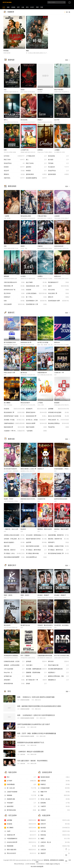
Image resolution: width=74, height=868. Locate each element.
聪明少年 (58, 297)
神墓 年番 (14, 546)
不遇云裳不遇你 (42, 216)
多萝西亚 (40, 150)
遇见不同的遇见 (59, 90)
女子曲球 (20, 781)
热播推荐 (11, 12)
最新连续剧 (12, 186)
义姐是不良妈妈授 (20, 792)
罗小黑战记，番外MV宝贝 (58, 550)
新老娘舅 (57, 403)
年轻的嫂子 (20, 803)
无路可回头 (14, 178)
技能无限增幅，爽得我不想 (58, 535)
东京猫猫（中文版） (14, 420)
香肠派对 (54, 820)
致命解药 (40, 90)
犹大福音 (58, 160)
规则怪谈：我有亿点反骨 (45, 529)
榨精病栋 (20, 795)
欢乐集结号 (36, 409)
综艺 (18, 7)
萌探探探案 (20, 846)
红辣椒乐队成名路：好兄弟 (14, 662)
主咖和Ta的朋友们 (14, 423)
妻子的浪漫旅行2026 (10, 342)
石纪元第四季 (14, 304)
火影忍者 (54, 850)
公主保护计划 (25, 150)
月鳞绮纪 (40, 246)
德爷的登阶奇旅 (14, 684)
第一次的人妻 (20, 788)
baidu (48, 864)
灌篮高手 (54, 853)
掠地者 (36, 684)
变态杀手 (14, 171)
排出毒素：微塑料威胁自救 (36, 669)
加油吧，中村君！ (9, 499)
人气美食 (40, 403)
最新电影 (11, 60)
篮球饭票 (36, 662)
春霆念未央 (58, 276)
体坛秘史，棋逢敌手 (60, 595)
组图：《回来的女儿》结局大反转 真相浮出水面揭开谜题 (36, 697)
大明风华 (54, 810)
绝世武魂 (54, 835)
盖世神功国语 (58, 174)
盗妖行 (58, 286)
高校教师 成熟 (20, 799)
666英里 (14, 167)
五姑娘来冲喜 (41, 499)
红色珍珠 (36, 290)
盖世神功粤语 (36, 174)
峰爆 (27, 51)
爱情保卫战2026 (36, 412)
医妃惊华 (23, 529)
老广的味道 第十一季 (36, 680)
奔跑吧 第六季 (20, 835)
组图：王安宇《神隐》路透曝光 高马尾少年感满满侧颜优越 (37, 733)
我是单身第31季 (14, 427)
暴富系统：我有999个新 (58, 539)
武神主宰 (54, 824)
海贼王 (54, 839)
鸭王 (20, 777)
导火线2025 (58, 167)
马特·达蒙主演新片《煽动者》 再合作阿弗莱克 (32, 761)
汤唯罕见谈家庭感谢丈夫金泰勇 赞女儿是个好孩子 (34, 724)
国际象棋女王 (58, 680)
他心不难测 (36, 282)
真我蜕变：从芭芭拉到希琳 (14, 665)
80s (32, 867)
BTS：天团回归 (25, 655)
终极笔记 (54, 784)
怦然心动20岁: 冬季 (9, 373)
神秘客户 (40, 120)
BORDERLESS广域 (14, 290)
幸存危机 (6, 51)
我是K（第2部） (9, 595)
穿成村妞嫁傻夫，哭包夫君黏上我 (64, 469)
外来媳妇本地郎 (54, 788)
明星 (37, 7)
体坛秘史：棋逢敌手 (43, 595)
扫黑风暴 (54, 781)
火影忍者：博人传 (54, 842)
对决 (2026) (58, 290)
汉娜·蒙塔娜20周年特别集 (45, 655)
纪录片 (32, 7)
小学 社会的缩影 (14, 669)
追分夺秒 (57, 120)
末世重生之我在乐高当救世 (14, 535)
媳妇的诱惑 (20, 806)
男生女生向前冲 (25, 403)
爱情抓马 (14, 174)
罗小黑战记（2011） (14, 554)
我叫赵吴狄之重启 (26, 216)
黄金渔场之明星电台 (58, 423)
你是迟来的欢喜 (59, 246)
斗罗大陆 (54, 831)
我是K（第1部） (25, 595)
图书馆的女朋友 (20, 810)
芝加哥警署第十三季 (36, 301)
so (54, 864)
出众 (5, 90)
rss (59, 864)
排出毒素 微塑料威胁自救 (58, 669)
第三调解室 (7, 403)
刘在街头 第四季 (36, 423)
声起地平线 (58, 427)
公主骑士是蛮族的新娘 (36, 293)
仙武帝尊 (36, 542)
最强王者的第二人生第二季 (28, 469)
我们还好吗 (7, 625)
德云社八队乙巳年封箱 (58, 416)
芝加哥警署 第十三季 (36, 304)
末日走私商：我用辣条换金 (36, 535)
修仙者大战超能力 (14, 542)
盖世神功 (36, 167)
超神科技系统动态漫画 (61, 499)
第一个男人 (36, 297)
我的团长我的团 (54, 777)
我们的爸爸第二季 (14, 412)
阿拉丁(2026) (36, 163)
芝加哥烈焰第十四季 (58, 301)
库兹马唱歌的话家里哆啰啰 (14, 557)
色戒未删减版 (20, 784)
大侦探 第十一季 (59, 373)
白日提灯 (23, 276)
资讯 (27, 7)
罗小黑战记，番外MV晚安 (36, 550)
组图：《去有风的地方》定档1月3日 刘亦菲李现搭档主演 (36, 715)
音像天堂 (36, 676)
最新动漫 (11, 439)
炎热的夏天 (14, 680)
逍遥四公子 (41, 469)
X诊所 (20, 831)
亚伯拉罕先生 (14, 163)
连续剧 (13, 7)
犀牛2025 (58, 662)
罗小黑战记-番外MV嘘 (36, 554)
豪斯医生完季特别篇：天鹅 (58, 676)
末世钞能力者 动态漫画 (58, 412)
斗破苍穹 (54, 806)
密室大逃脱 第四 (20, 850)
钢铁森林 (6, 276)
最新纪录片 (12, 565)
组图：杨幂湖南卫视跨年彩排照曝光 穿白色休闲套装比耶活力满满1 (39, 706)
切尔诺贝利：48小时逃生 (61, 625)
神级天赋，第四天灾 (14, 550)
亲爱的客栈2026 (42, 373)
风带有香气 (58, 542)
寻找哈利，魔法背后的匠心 (45, 625)
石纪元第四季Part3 (36, 557)
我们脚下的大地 (25, 625)
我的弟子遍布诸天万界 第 (36, 539)
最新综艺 (11, 313)
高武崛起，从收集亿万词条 (58, 546)
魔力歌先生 (24, 373)
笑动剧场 (14, 409)
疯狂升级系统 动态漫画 (36, 546)
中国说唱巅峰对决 (20, 839)
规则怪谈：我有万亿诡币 (61, 529)
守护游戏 (58, 163)
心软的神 (57, 216)
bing (56, 864)
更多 (68, 60)
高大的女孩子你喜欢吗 (10, 469)
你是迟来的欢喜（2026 (36, 286)
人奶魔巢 (57, 150)
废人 (36, 160)
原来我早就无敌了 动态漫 (14, 416)
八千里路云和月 (36, 156)
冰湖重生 (40, 276)
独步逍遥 (54, 828)
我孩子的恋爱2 (36, 427)
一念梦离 (6, 216)
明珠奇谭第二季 (14, 286)
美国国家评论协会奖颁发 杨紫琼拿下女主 (31, 743)
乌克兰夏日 (36, 665)
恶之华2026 (14, 293)
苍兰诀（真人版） (54, 799)
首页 (4, 7)
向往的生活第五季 (20, 842)
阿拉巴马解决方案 (58, 665)
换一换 (67, 12)
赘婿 (54, 795)
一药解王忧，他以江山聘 (11, 529)
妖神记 (54, 846)
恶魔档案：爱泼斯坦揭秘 (36, 673)
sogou (51, 864)
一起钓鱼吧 (36, 431)
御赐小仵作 (54, 792)
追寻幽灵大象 (14, 676)
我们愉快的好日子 (58, 282)
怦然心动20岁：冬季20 (58, 420)
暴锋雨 (23, 246)
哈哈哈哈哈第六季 (36, 416)
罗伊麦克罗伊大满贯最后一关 (12, 655)
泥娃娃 (23, 90)
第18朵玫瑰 (24, 120)
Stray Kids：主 (14, 673)
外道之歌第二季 (58, 293)
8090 (35, 867)
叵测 (5, 150)
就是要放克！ (58, 673)
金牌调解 (58, 409)
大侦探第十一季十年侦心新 (14, 431)
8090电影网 (40, 867)
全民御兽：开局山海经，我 (14, 539)
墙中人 (6, 120)
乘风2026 (57, 342)
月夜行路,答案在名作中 (14, 282)
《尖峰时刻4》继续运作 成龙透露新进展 (30, 752)
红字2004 (14, 156)
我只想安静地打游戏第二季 (58, 554)
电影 (8, 7)
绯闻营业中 (14, 297)
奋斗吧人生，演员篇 (36, 420)
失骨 (5, 246)
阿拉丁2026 (14, 160)
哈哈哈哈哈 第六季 (26, 342)
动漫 (23, 7)
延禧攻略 (54, 803)
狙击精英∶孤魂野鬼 (36, 178)
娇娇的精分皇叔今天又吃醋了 (29, 499)
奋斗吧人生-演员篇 (43, 342)
